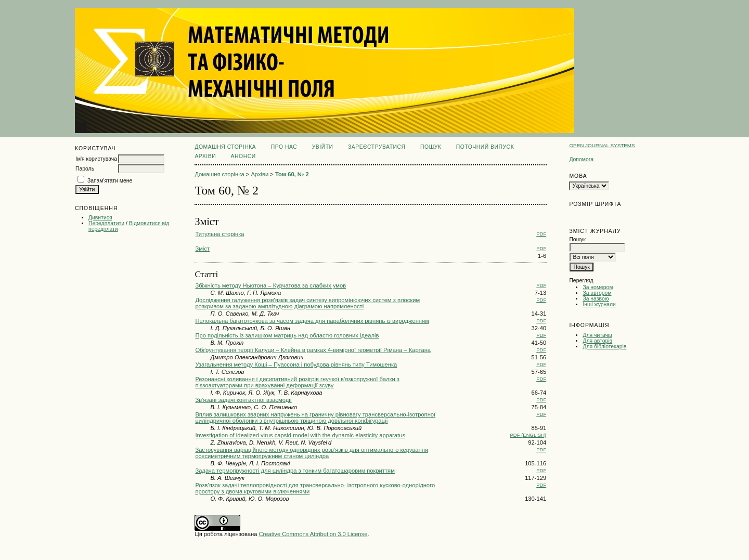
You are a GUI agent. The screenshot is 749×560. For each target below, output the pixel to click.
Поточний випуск (485, 147)
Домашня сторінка (225, 147)
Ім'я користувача (96, 159)
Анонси (243, 156)
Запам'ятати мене (110, 181)
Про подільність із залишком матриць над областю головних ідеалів (287, 335)
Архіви (205, 156)
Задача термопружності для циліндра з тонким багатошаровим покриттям (295, 471)
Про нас (284, 147)
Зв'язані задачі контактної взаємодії (243, 400)
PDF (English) (528, 435)
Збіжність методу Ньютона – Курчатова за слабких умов (270, 285)
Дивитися (100, 218)
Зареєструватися (377, 147)
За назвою (596, 299)
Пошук (431, 147)
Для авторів (597, 341)
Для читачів (597, 335)
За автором (597, 293)
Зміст (202, 249)
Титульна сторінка (219, 234)
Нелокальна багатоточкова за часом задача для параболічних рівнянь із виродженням (312, 321)
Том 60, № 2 (292, 174)
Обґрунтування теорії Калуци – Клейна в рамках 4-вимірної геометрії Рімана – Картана (313, 350)
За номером (598, 287)
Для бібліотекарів (604, 347)
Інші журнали (599, 304)
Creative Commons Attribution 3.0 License (313, 534)
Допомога (581, 159)
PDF (541, 234)
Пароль (85, 169)
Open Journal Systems (602, 145)
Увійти (323, 147)
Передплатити (106, 223)
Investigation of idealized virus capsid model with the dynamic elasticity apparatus (300, 435)
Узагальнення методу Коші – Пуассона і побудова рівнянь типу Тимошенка (296, 364)
